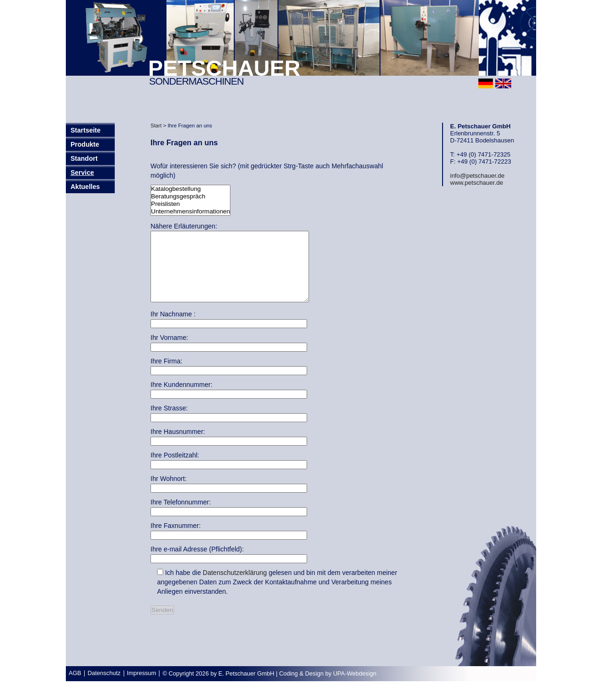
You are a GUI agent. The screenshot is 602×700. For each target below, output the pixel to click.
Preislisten (190, 204)
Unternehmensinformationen (190, 212)
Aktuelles (85, 187)
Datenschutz (104, 687)
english (503, 83)
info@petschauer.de (477, 176)
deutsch (486, 83)
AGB (75, 687)
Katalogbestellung (190, 189)
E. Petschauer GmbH (246, 688)
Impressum (142, 687)
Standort (84, 158)
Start (156, 126)
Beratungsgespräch (190, 197)
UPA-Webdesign (355, 688)
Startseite (86, 130)
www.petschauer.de (477, 183)
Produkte (85, 144)
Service (82, 173)
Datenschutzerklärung (235, 587)
